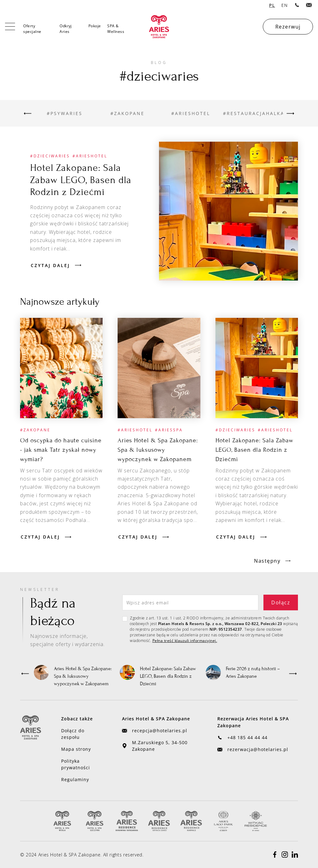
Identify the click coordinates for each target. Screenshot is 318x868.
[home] (159, 27)
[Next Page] (272, 561)
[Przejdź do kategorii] (64, 113)
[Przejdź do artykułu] (228, 211)
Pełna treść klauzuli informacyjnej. (185, 641)
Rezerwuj (288, 27)
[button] (25, 674)
